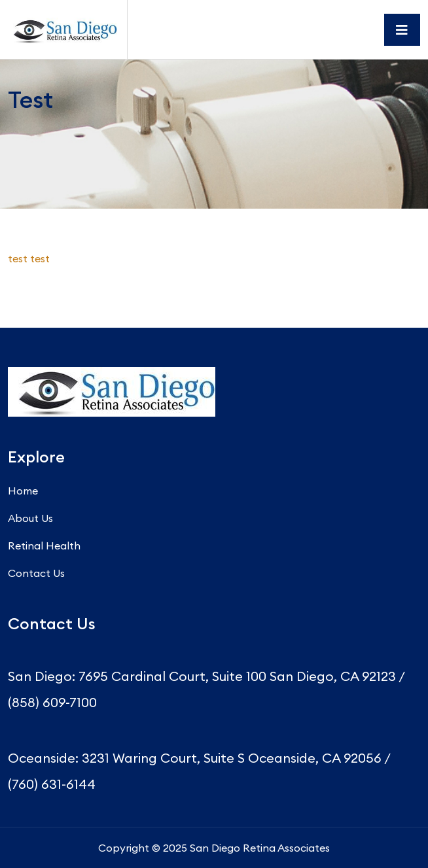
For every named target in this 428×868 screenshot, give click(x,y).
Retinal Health (44, 546)
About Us (30, 518)
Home (23, 491)
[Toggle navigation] (402, 30)
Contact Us (36, 573)
